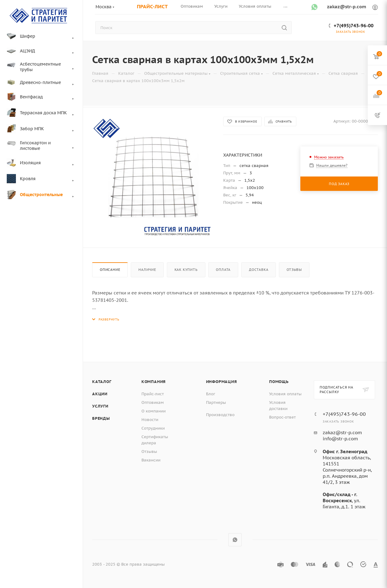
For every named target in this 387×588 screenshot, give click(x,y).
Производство (220, 415)
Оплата (223, 270)
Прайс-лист (153, 394)
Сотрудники (153, 428)
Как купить (186, 270)
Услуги (100, 406)
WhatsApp (235, 540)
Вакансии (151, 460)
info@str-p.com (340, 439)
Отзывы (294, 270)
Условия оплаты (285, 394)
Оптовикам (153, 402)
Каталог (102, 382)
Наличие (147, 270)
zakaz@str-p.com (347, 7)
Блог (211, 394)
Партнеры (216, 402)
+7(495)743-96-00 (354, 26)
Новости (150, 420)
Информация (222, 382)
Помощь (279, 382)
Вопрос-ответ (282, 417)
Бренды (101, 418)
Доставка (259, 270)
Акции (100, 394)
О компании (154, 411)
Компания (154, 382)
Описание (110, 270)
